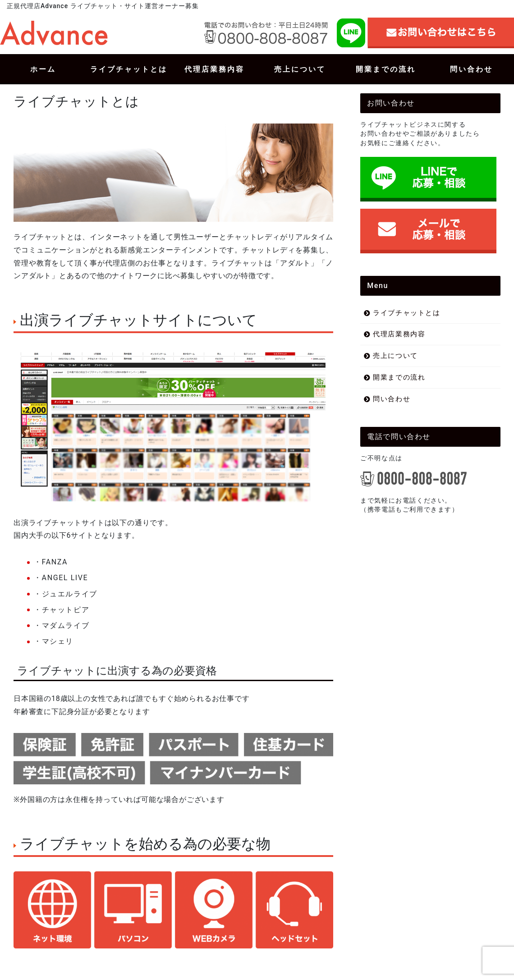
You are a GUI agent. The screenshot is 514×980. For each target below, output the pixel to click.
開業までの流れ (399, 377)
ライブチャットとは (406, 313)
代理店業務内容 (399, 334)
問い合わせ (392, 399)
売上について (395, 356)
